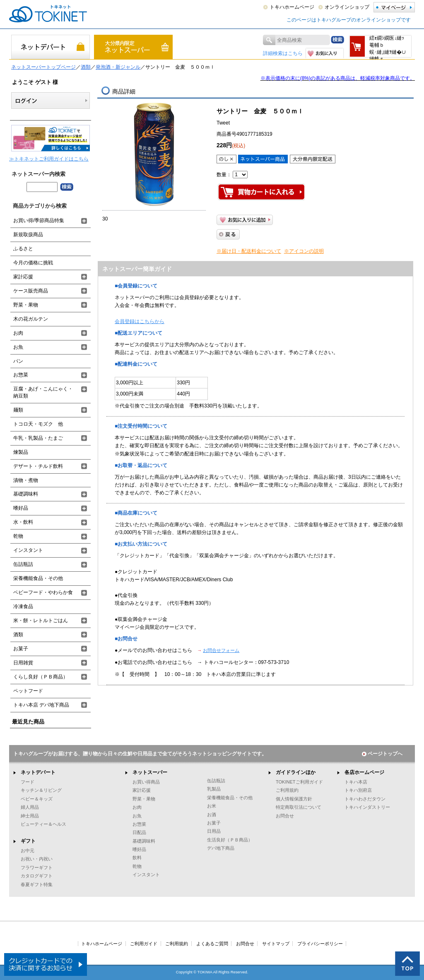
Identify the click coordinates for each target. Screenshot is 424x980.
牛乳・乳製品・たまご (38, 438)
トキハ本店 (356, 782)
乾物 (18, 536)
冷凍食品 (23, 606)
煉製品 (21, 452)
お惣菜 (21, 375)
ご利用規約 (287, 790)
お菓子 (21, 649)
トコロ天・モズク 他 (38, 424)
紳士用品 (30, 816)
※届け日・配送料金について (249, 251)
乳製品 (214, 789)
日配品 (139, 832)
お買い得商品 (146, 782)
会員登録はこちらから (140, 321)
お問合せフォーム (221, 650)
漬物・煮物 (26, 480)
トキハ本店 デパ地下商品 (41, 705)
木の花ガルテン (31, 319)
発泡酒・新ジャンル (118, 67)
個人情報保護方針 (294, 799)
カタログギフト (37, 876)
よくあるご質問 (212, 944)
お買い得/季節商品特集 (39, 220)
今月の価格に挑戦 (33, 263)
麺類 (18, 410)
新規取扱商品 (28, 235)
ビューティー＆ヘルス (43, 824)
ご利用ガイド (144, 944)
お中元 (28, 851)
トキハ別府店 (358, 790)
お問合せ (285, 816)
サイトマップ (276, 944)
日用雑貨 (23, 663)
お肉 (18, 333)
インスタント (28, 550)
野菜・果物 (26, 305)
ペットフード (28, 691)
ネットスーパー (150, 772)
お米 (212, 806)
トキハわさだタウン (365, 799)
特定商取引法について (299, 807)
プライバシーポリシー (320, 944)
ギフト (28, 841)
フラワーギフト (37, 867)
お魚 (18, 347)
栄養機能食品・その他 (38, 578)
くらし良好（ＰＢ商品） (41, 677)
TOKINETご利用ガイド (299, 782)
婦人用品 (30, 807)
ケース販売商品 (31, 291)
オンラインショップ (347, 7)
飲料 (137, 858)
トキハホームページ (292, 7)
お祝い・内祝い (37, 859)
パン (18, 361)
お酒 (212, 815)
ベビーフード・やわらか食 (43, 592)
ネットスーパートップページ (43, 67)
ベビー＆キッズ (37, 799)
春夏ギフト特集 (37, 884)
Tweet (223, 123)
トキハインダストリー (367, 807)
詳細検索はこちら (283, 53)
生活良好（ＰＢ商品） (230, 840)
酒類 (86, 67)
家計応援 (23, 277)
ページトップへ (382, 754)
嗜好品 (21, 508)
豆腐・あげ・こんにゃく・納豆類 (43, 392)
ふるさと (23, 249)
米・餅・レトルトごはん (41, 621)
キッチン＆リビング (41, 790)
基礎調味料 (26, 494)
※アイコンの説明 (304, 251)
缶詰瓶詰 (23, 564)
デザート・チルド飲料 (38, 466)
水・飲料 (23, 522)
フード (28, 782)
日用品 (214, 831)
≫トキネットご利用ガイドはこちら (49, 159)
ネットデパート (38, 772)
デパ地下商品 (221, 848)
